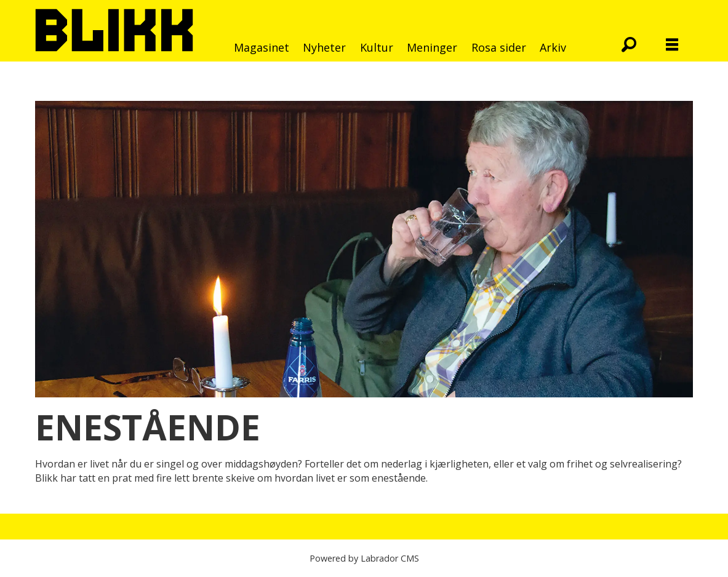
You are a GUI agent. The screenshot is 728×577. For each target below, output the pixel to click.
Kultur (377, 47)
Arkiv (553, 47)
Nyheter (324, 47)
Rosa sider (499, 47)
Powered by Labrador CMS (364, 558)
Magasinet (262, 47)
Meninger (432, 47)
